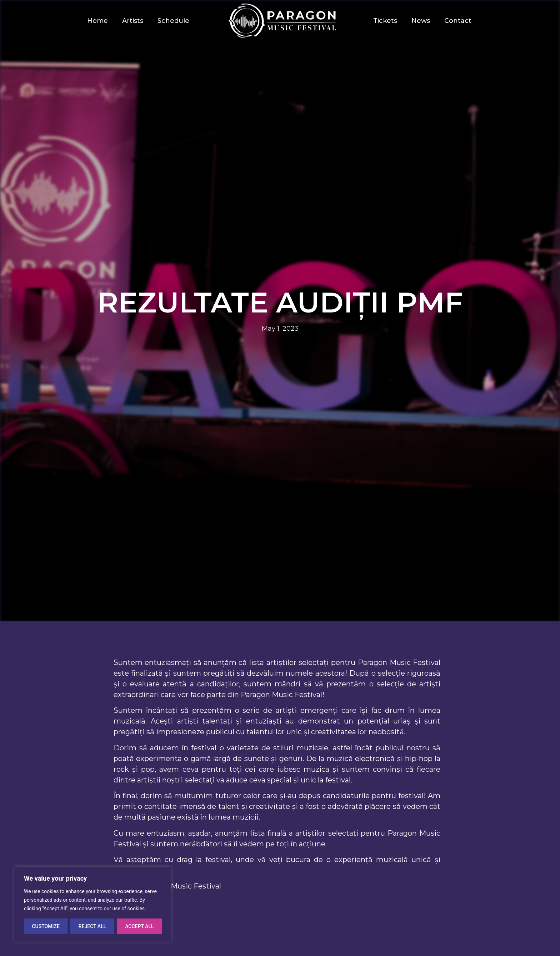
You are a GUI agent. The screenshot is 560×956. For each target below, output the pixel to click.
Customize (46, 926)
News (421, 21)
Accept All (139, 926)
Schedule (173, 21)
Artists (133, 21)
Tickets (385, 21)
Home (97, 21)
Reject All (92, 926)
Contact (458, 21)
